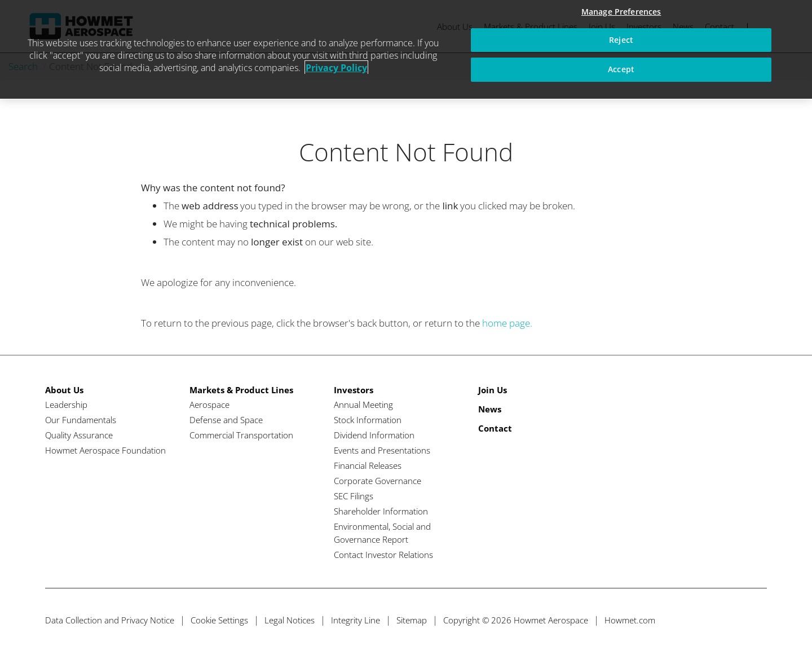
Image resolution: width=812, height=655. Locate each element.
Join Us (493, 390)
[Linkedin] (736, 620)
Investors (354, 390)
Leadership (66, 405)
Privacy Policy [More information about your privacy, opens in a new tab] (336, 68)
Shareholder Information (381, 511)
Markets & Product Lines (241, 390)
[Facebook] (715, 620)
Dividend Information (374, 435)
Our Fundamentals (81, 420)
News (490, 409)
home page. (507, 323)
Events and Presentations (382, 450)
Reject (621, 40)
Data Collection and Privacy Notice (110, 620)
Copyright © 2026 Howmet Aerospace (516, 620)
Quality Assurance (79, 435)
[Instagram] (757, 620)
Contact (495, 428)
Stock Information (368, 420)
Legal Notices (290, 620)
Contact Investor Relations (383, 555)
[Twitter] (694, 620)
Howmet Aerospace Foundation (105, 450)
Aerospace (209, 405)
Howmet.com (630, 620)
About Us (64, 390)
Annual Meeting (363, 405)
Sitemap (412, 620)
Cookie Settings (219, 620)
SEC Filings (354, 496)
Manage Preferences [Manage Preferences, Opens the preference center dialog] (621, 12)
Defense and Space (226, 420)
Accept (621, 69)
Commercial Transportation (241, 435)
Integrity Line (356, 620)
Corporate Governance (378, 481)
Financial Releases (368, 465)
